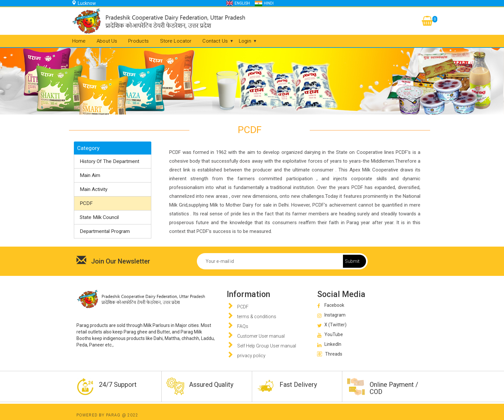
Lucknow (87, 3)
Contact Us (215, 41)
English (242, 3)
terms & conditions (257, 317)
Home (79, 41)
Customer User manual (261, 336)
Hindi (269, 3)
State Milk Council (99, 217)
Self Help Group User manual (267, 346)
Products (138, 41)
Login (245, 41)
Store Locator (176, 41)
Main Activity (94, 189)
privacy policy (251, 356)
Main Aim (90, 175)
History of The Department (109, 161)
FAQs (243, 326)
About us (107, 41)
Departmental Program (105, 231)
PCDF (86, 203)
